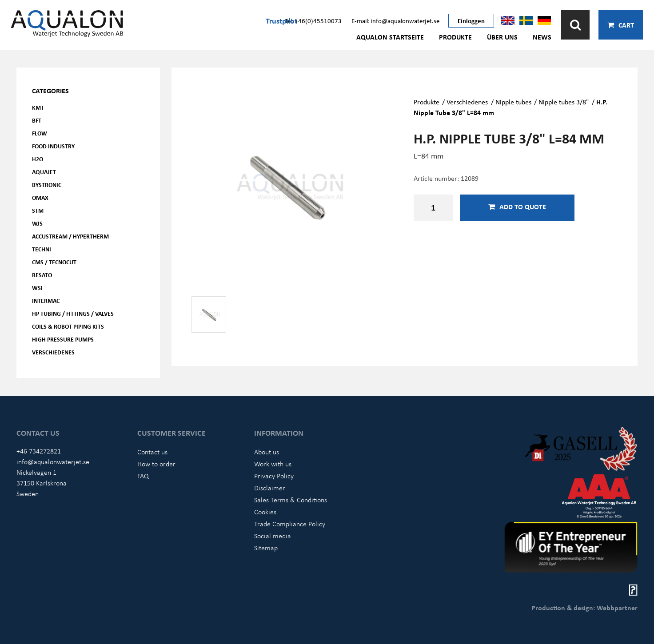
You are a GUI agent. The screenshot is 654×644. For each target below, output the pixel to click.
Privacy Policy (274, 476)
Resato (42, 275)
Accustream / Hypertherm (70, 236)
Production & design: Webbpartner (584, 608)
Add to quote (517, 207)
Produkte (455, 37)
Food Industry (53, 146)
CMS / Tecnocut (54, 262)
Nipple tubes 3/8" (564, 102)
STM (38, 210)
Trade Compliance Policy (290, 524)
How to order (156, 464)
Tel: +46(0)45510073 (313, 20)
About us (267, 452)
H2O (38, 159)
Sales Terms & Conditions (291, 500)
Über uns (502, 37)
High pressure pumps (63, 339)
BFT (37, 120)
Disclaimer (270, 488)
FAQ (143, 476)
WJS (37, 223)
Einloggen (471, 20)
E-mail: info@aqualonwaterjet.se (395, 20)
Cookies (265, 512)
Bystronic (47, 185)
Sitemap (266, 548)
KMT (38, 107)
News (542, 37)
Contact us (152, 452)
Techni (42, 249)
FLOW (40, 133)
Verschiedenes (53, 352)
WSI (37, 288)
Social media (273, 536)
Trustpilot (281, 20)
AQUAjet (44, 172)
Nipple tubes (513, 102)
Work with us (273, 464)
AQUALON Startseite (390, 37)
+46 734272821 (39, 451)
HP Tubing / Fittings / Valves (73, 313)
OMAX (40, 197)
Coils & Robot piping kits (68, 326)
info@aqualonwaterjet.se (53, 461)
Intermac (46, 300)
